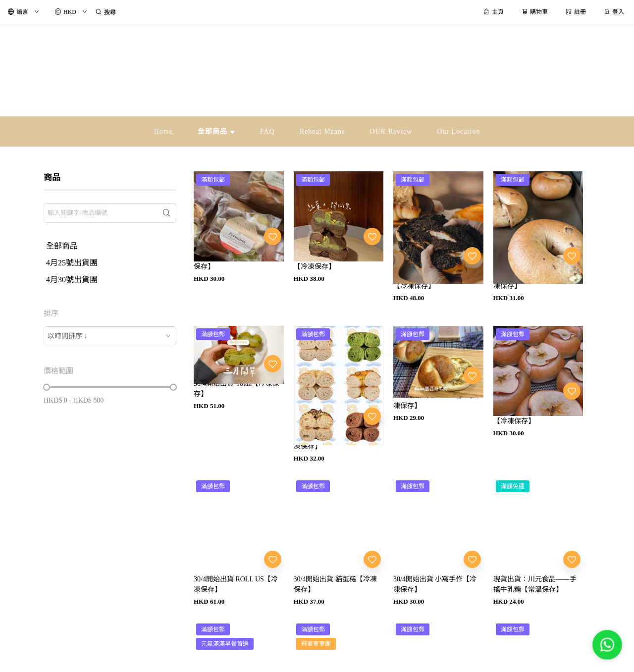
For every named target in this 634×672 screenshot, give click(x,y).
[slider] (47, 387)
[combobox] (110, 336)
